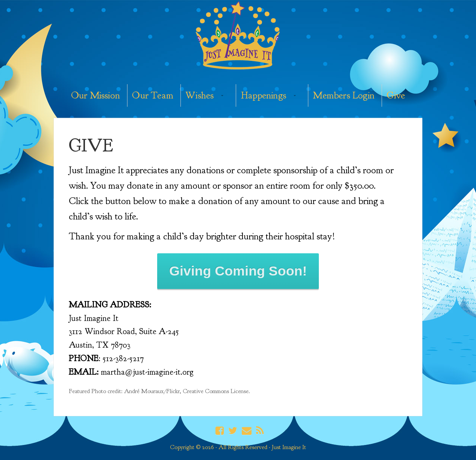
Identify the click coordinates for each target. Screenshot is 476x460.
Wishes (199, 95)
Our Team (153, 95)
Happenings (263, 95)
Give (396, 95)
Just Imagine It (238, 36)
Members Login (344, 95)
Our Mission (96, 95)
